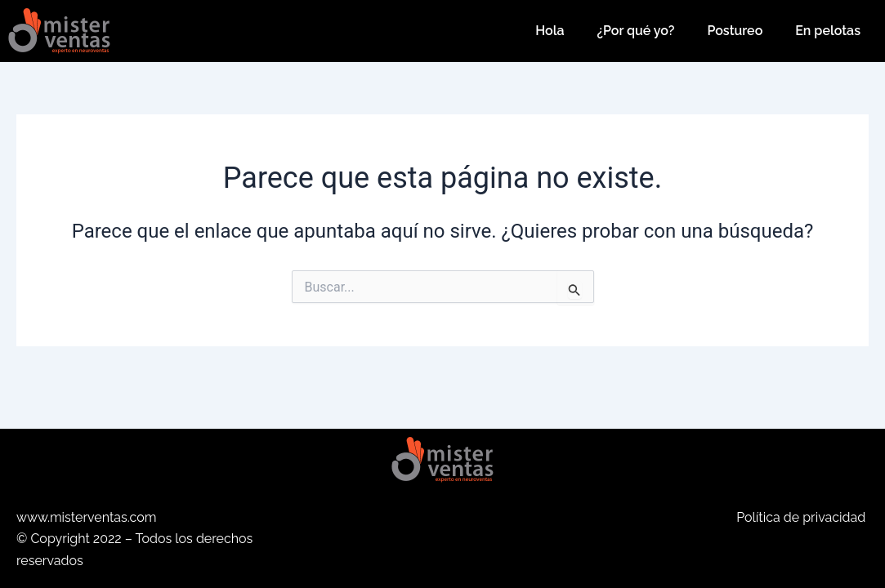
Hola (550, 31)
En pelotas (828, 31)
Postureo (735, 31)
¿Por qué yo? (636, 31)
